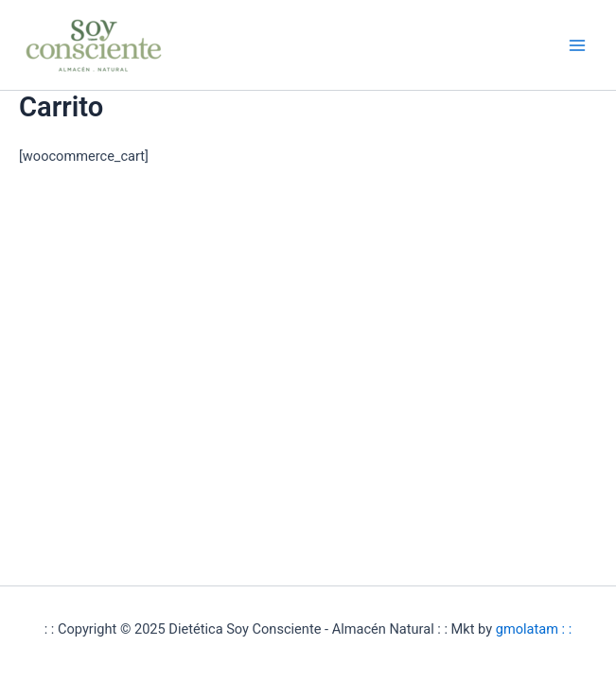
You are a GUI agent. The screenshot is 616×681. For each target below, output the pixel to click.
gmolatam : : (534, 629)
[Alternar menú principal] (577, 45)
